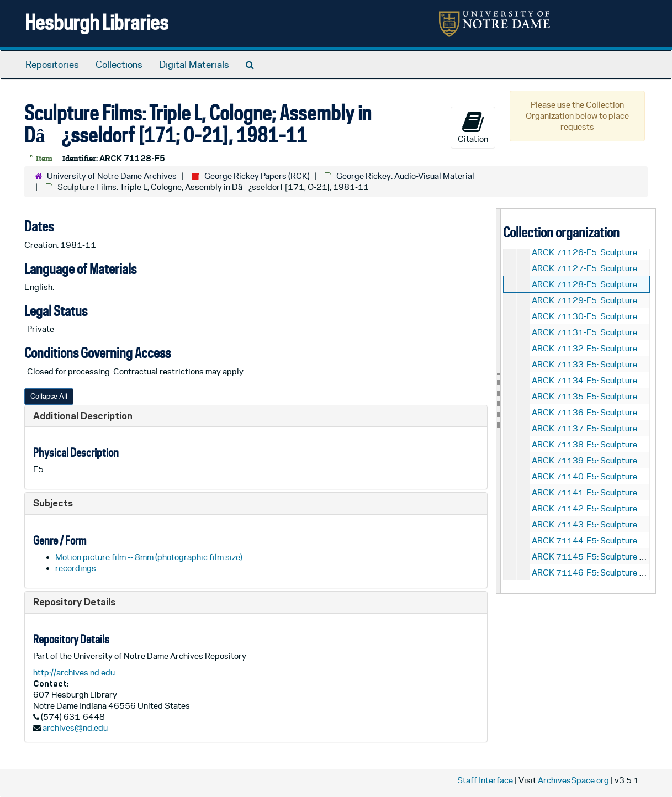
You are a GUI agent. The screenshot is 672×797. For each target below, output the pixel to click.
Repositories (52, 65)
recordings (76, 568)
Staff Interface (485, 780)
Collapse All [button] (49, 396)
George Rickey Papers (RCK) (257, 176)
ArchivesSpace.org (573, 780)
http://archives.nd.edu (74, 672)
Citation (473, 127)
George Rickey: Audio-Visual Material (405, 176)
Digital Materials (194, 65)
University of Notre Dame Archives (112, 176)
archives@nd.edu (75, 728)
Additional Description (83, 416)
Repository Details (74, 602)
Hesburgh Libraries (97, 22)
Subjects (53, 503)
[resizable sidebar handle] (499, 401)
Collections (119, 65)
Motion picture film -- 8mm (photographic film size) (149, 557)
